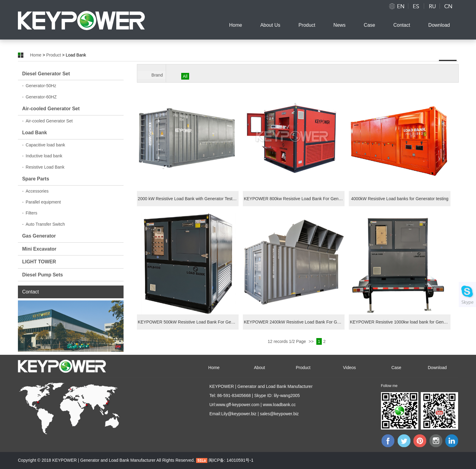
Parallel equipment (42, 202)
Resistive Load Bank (43, 167)
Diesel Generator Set (46, 74)
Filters (30, 213)
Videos (350, 368)
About (259, 368)
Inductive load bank (42, 156)
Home (236, 25)
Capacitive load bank (44, 145)
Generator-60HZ (39, 97)
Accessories (35, 191)
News (339, 25)
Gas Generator (39, 236)
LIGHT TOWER (39, 262)
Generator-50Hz (39, 86)
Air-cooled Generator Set (51, 109)
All (185, 76)
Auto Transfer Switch (44, 224)
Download (439, 25)
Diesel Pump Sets (42, 275)
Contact (402, 25)
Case (369, 25)
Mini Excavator (39, 249)
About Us (270, 25)
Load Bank (35, 133)
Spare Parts (36, 179)
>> (312, 341)
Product (307, 25)
